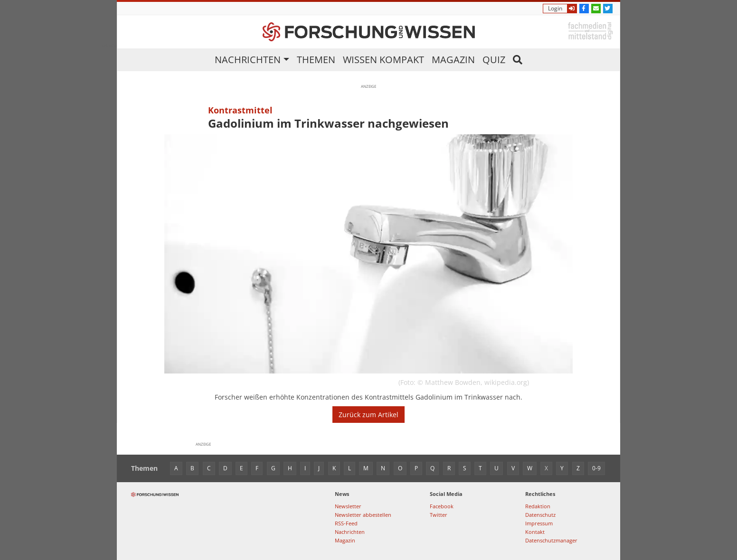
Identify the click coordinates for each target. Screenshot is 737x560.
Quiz (494, 60)
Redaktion (538, 506)
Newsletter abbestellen (363, 515)
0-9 (596, 468)
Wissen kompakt (383, 60)
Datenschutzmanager (551, 540)
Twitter (439, 515)
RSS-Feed (346, 523)
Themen (316, 60)
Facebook (442, 506)
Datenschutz (540, 515)
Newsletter (348, 506)
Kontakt (535, 532)
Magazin (453, 60)
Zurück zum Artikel (368, 415)
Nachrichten (248, 60)
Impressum (539, 523)
